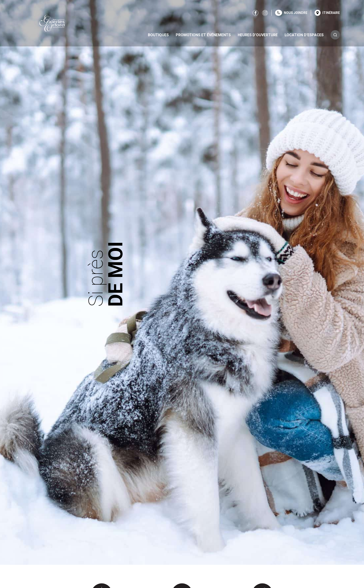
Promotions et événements (203, 35)
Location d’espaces (304, 35)
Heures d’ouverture (258, 35)
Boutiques (158, 35)
